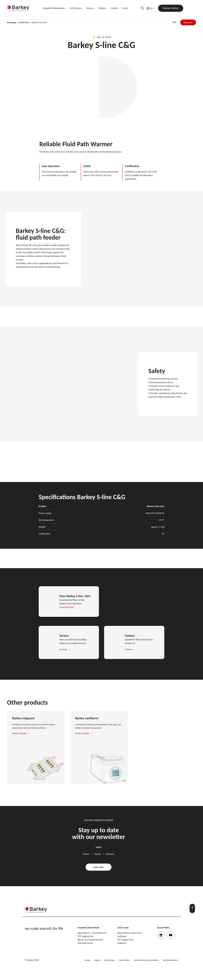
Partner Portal (171, 8)
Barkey (102, 8)
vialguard (122, 943)
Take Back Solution (171, 960)
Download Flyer (67, 607)
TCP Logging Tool (86, 936)
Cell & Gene (75, 8)
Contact (114, 8)
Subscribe (99, 867)
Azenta (88, 960)
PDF (174, 22)
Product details (19, 733)
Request (188, 22)
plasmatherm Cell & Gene (129, 933)
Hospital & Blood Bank (54, 8)
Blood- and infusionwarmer (91, 940)
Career (125, 8)
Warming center (85, 943)
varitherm (122, 936)
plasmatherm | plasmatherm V (92, 933)
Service (90, 8)
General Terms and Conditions (146, 960)
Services (63, 649)
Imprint (97, 960)
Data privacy (110, 960)
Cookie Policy (124, 960)
